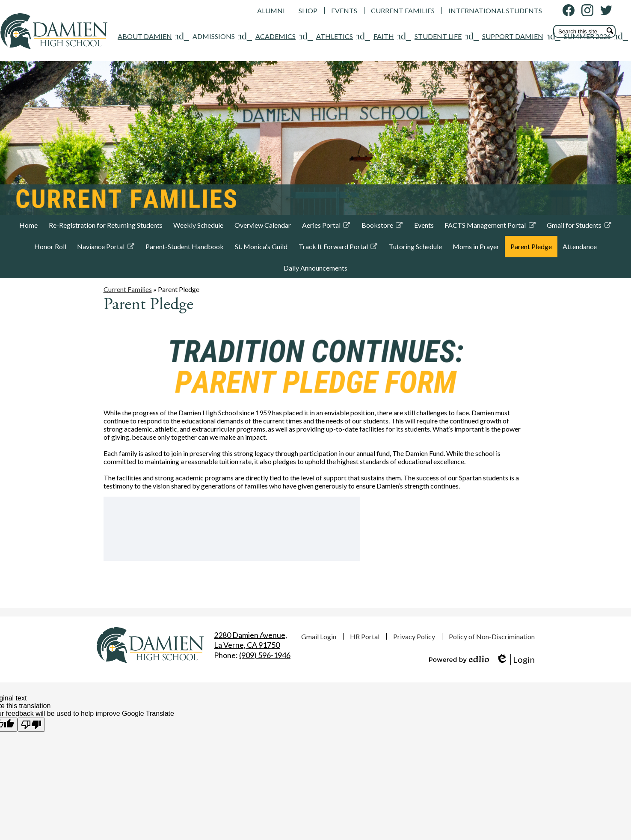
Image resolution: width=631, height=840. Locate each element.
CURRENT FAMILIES (403, 10)
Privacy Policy (414, 636)
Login (515, 660)
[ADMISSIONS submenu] (117, 77)
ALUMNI (271, 10)
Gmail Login (319, 636)
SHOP (308, 10)
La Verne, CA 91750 (250, 640)
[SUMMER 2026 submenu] (491, 77)
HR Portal (365, 636)
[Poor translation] (31, 725)
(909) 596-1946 (265, 655)
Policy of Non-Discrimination (492, 636)
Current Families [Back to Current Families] (128, 325)
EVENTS (344, 10)
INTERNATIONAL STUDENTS (495, 10)
